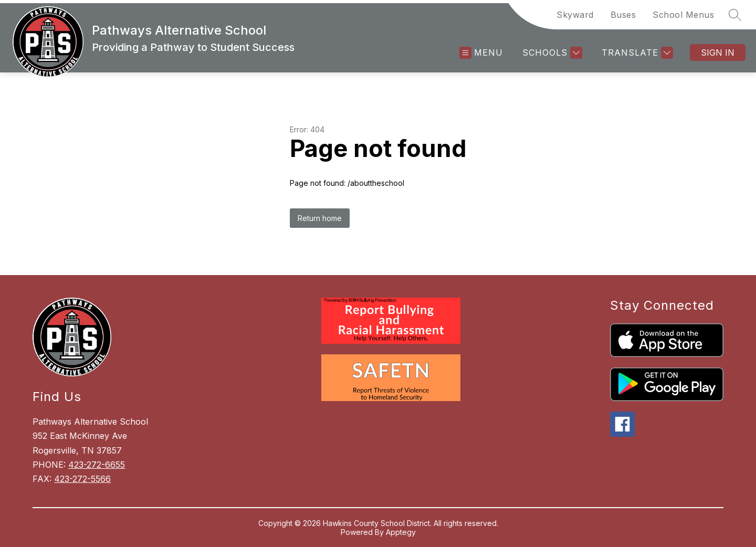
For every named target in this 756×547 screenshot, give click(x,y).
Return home (320, 218)
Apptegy (401, 532)
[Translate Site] (636, 53)
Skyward (575, 15)
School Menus (683, 15)
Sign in (718, 52)
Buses (623, 15)
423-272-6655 (97, 465)
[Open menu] (481, 53)
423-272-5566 (82, 479)
